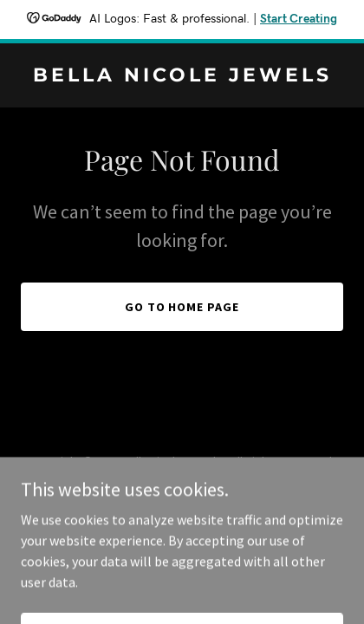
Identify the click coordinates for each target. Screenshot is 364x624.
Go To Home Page (182, 307)
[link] (182, 76)
